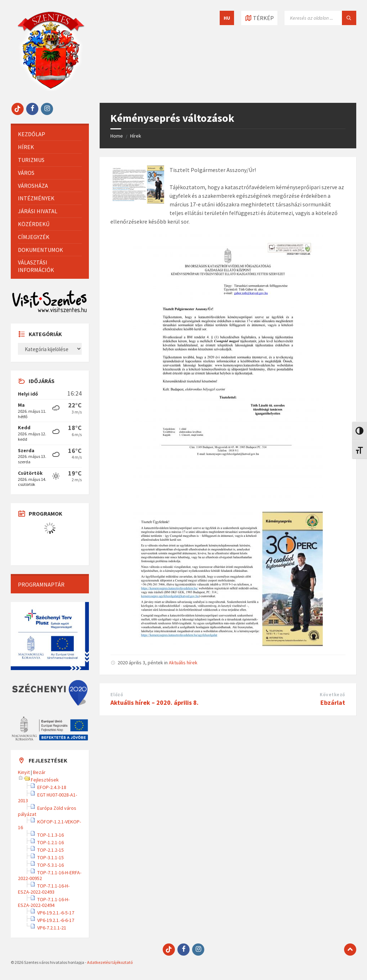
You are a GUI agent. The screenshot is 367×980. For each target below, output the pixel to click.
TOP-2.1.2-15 (51, 850)
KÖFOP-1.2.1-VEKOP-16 (49, 824)
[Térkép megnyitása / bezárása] (259, 18)
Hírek (136, 136)
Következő (332, 695)
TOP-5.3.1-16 (51, 865)
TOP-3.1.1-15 (51, 857)
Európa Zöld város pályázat (47, 811)
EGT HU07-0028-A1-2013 (47, 798)
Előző (117, 695)
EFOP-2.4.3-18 (52, 787)
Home (117, 136)
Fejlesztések (45, 780)
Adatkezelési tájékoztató (110, 962)
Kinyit (24, 772)
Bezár (39, 772)
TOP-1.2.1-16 (51, 842)
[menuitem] (50, 134)
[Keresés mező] (320, 18)
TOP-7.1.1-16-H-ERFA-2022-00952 (50, 875)
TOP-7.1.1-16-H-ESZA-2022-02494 (44, 902)
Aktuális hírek (183, 663)
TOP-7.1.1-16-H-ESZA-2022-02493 (44, 889)
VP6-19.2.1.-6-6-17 (56, 920)
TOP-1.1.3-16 (51, 835)
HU (227, 18)
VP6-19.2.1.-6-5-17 (56, 913)
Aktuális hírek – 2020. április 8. (154, 702)
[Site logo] (51, 89)
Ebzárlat (333, 702)
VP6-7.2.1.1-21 (52, 928)
